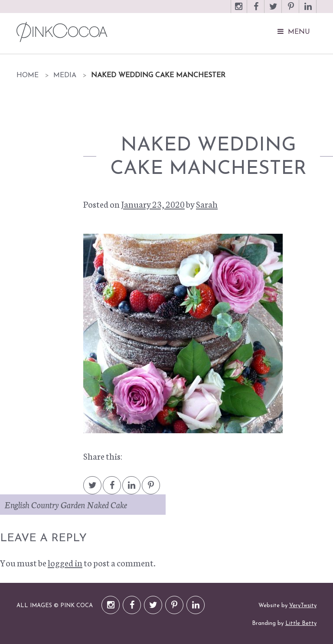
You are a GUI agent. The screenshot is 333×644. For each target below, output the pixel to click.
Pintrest (151, 489)
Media (65, 75)
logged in (65, 562)
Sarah (207, 204)
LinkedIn (308, 11)
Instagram (239, 11)
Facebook (256, 11)
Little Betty (301, 623)
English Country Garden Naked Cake (66, 504)
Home (28, 75)
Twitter (274, 11)
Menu (299, 32)
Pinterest (291, 11)
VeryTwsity (303, 606)
